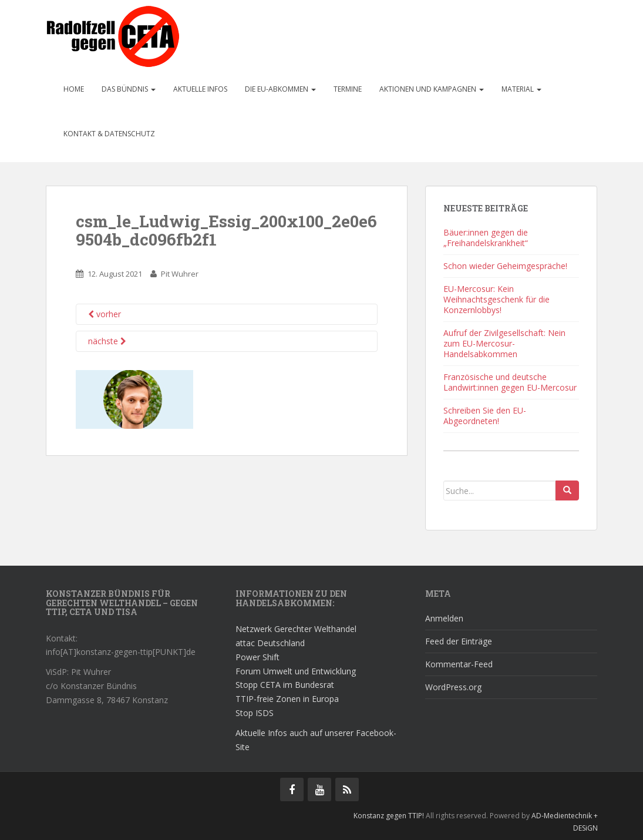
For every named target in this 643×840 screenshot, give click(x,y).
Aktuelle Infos (200, 89)
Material (521, 89)
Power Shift (257, 657)
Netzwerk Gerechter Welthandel (296, 629)
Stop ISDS (255, 713)
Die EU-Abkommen (280, 89)
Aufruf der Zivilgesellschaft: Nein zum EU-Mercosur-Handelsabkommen (504, 343)
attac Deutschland (270, 643)
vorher (105, 314)
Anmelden (444, 618)
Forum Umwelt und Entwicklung (296, 671)
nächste (107, 341)
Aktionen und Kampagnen (432, 89)
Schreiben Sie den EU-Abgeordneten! (485, 416)
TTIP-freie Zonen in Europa (287, 699)
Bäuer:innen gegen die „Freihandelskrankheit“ (486, 238)
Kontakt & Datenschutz (109, 134)
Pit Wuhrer (180, 274)
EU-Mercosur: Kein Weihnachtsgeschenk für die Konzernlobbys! (496, 299)
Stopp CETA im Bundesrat (285, 685)
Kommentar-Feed (459, 664)
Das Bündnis (129, 89)
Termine (348, 89)
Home (74, 89)
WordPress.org (453, 687)
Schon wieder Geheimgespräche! (505, 266)
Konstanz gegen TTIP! (389, 816)
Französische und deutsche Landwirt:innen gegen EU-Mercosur (510, 382)
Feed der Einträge (459, 641)
